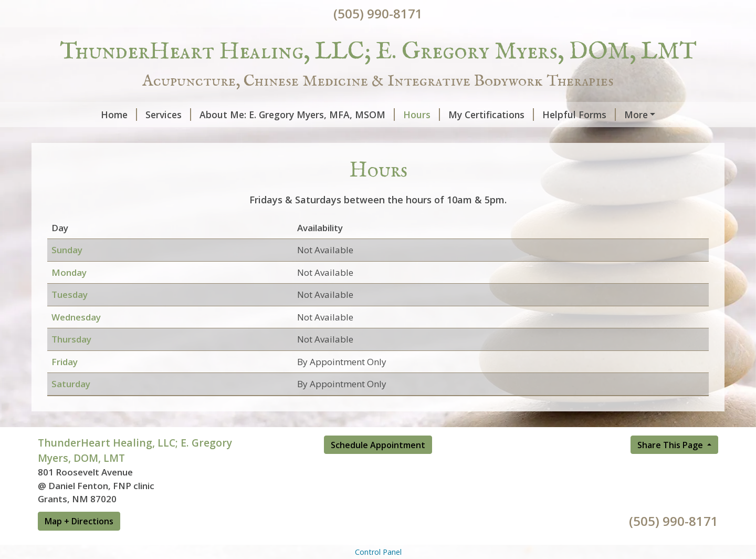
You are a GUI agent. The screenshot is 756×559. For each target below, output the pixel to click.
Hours (367, 115)
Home (64, 115)
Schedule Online (204, 137)
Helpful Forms (524, 115)
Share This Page (671, 467)
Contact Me (600, 115)
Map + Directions (79, 543)
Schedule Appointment (378, 467)
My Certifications (437, 115)
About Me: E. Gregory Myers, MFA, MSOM (243, 115)
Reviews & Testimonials (103, 137)
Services (114, 115)
